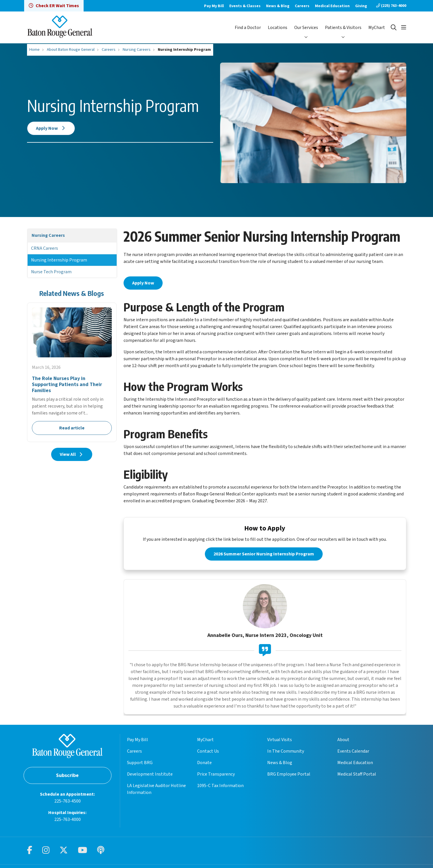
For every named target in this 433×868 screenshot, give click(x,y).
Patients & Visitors (343, 28)
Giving (361, 6)
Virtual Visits (280, 741)
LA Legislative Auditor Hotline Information (156, 790)
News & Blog (278, 6)
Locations (278, 28)
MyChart (377, 28)
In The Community (286, 752)
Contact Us (208, 752)
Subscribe (67, 776)
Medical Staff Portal (357, 775)
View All (72, 454)
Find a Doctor (248, 28)
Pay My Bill (214, 6)
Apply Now (51, 128)
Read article (72, 372)
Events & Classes (245, 6)
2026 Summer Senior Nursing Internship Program (264, 555)
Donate (204, 764)
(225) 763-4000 (391, 6)
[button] (404, 28)
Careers (302, 6)
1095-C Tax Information (220, 786)
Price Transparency (216, 775)
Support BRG (140, 764)
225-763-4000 (68, 820)
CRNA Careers (45, 248)
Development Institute (150, 775)
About (343, 741)
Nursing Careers (48, 235)
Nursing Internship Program (59, 260)
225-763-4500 (68, 802)
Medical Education (332, 6)
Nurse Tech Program (51, 272)
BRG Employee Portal (289, 775)
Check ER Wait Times (54, 6)
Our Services (306, 28)
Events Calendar (353, 752)
